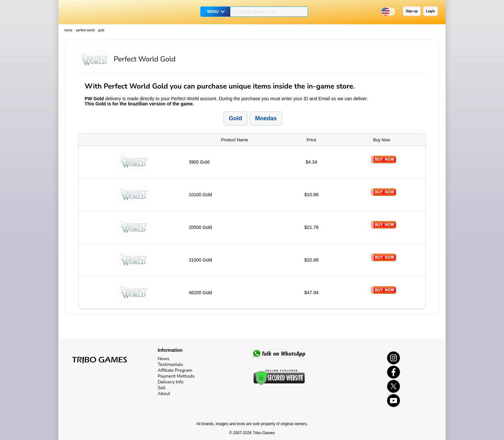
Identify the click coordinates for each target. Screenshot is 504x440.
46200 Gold (200, 293)
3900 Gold (199, 162)
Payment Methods (176, 376)
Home (68, 30)
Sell (162, 388)
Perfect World (85, 30)
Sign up (412, 11)
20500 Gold (200, 227)
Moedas (266, 118)
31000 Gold (200, 260)
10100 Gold (200, 195)
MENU (213, 12)
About (164, 394)
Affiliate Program (175, 370)
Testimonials (170, 365)
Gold (101, 30)
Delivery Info (171, 382)
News (163, 359)
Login (430, 11)
